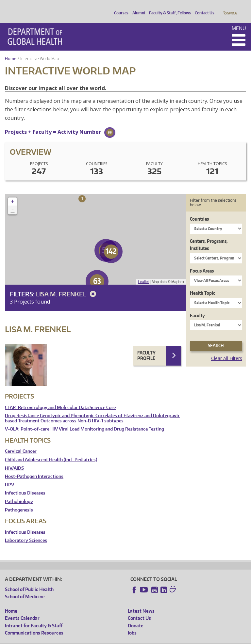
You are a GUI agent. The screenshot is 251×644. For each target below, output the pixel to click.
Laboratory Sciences (26, 531)
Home (11, 49)
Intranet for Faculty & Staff (34, 616)
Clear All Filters (227, 349)
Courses (120, 8)
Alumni (137, 8)
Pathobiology (19, 492)
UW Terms (118, 639)
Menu (239, 19)
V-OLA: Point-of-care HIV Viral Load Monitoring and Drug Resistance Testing (84, 420)
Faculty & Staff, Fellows (168, 8)
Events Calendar (22, 609)
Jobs (132, 624)
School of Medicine (25, 587)
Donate (230, 8)
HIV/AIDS (14, 459)
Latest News (141, 602)
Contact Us (203, 8)
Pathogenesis (19, 501)
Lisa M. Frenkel (67, 285)
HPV (9, 476)
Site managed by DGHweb (157, 639)
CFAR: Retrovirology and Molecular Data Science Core (60, 398)
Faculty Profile (146, 346)
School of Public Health (29, 580)
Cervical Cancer (21, 442)
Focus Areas (202, 262)
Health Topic (202, 284)
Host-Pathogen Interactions (34, 467)
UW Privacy (91, 639)
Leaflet (143, 273)
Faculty (197, 306)
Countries (199, 210)
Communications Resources (34, 624)
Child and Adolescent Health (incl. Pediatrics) (51, 451)
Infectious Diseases (25, 484)
